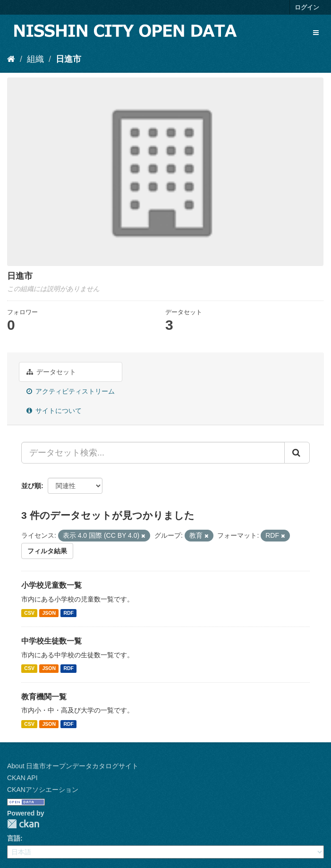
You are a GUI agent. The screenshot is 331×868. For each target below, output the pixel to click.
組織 (35, 59)
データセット (51, 372)
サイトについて (54, 411)
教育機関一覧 (44, 697)
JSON (49, 613)
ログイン (307, 7)
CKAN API (22, 778)
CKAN (23, 824)
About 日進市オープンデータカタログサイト (73, 766)
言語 (14, 838)
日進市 (68, 59)
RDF (68, 613)
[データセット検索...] (153, 453)
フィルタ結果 (47, 551)
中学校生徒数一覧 (51, 641)
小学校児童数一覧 (51, 585)
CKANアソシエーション (43, 790)
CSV (29, 613)
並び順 (31, 486)
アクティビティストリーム (71, 391)
